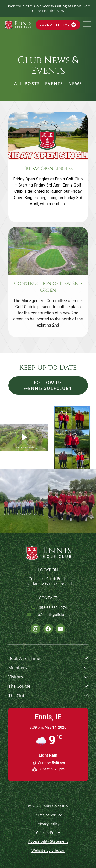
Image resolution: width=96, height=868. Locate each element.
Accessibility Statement (48, 841)
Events (54, 84)
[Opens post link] (48, 167)
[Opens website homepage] (18, 25)
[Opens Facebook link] (48, 629)
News (75, 84)
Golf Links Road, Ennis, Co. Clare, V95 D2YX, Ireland (48, 581)
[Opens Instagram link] (36, 629)
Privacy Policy (48, 824)
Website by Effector (48, 850)
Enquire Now (53, 11)
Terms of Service (48, 815)
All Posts (27, 84)
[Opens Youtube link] (60, 629)
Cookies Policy (48, 833)
